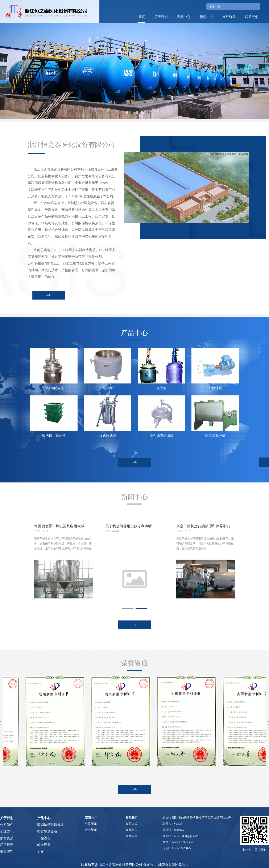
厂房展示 (7, 845)
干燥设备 (44, 838)
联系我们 (252, 17)
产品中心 (184, 17)
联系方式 (132, 824)
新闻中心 (206, 17)
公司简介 (7, 825)
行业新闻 (91, 830)
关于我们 (161, 17)
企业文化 (7, 831)
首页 (142, 17)
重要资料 (7, 852)
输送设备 (44, 845)
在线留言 (132, 830)
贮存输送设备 (47, 831)
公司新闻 (91, 824)
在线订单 (229, 17)
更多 (41, 852)
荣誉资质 (7, 838)
